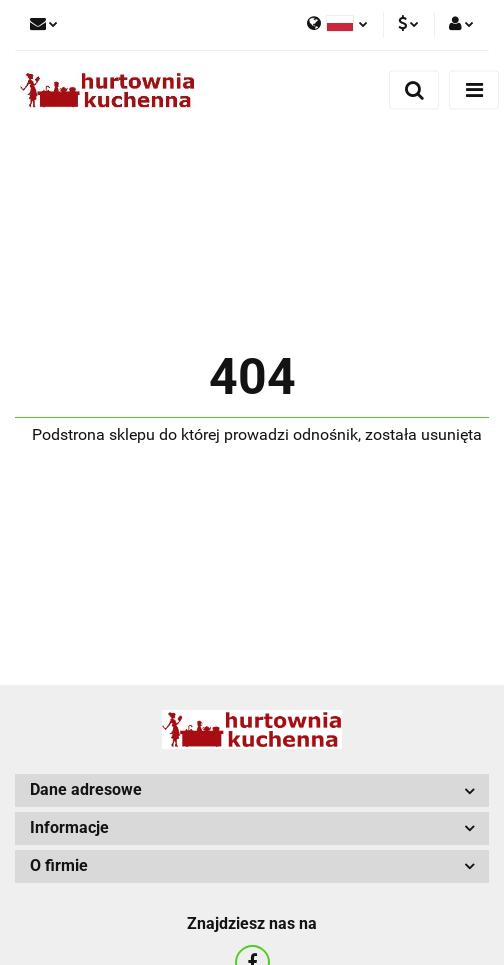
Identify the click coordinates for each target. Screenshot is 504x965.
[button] (252, 790)
